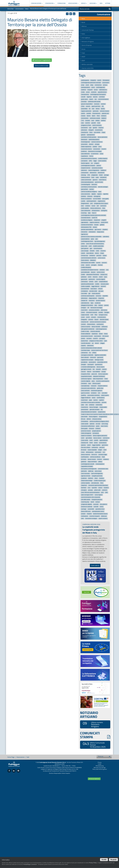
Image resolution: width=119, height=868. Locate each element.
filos (96, 315)
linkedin (92, 251)
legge (95, 161)
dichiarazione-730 (86, 227)
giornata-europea (95, 410)
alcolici (83, 338)
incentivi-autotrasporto (103, 381)
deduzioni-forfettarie (99, 376)
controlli (96, 507)
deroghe (84, 365)
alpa (89, 213)
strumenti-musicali (92, 312)
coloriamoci (84, 353)
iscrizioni (89, 338)
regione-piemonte (86, 111)
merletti (88, 121)
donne (97, 253)
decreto (95, 97)
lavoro (89, 116)
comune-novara (104, 111)
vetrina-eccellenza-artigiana (89, 192)
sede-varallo (85, 424)
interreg (84, 175)
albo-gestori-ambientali (88, 329)
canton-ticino (101, 272)
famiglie (107, 312)
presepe (90, 490)
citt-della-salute (86, 500)
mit (87, 405)
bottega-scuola (99, 360)
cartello (101, 312)
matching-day (85, 502)
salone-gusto (105, 395)
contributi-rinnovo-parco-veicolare (91, 402)
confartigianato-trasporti (88, 166)
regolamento (101, 201)
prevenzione (85, 410)
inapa (103, 132)
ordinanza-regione (86, 379)
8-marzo (84, 450)
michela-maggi (103, 455)
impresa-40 (85, 443)
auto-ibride (84, 417)
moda (83, 92)
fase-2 (94, 213)
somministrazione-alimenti (89, 258)
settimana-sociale (95, 118)
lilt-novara (105, 336)
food (103, 457)
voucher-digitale (86, 381)
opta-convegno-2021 (87, 495)
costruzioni (98, 452)
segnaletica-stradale (87, 466)
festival (100, 265)
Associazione (73, 3)
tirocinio (95, 277)
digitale (94, 194)
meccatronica (85, 94)
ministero (84, 383)
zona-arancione (86, 194)
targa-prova (100, 232)
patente (92, 424)
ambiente (92, 256)
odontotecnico (85, 303)
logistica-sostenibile (100, 355)
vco (107, 270)
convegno (102, 338)
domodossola (95, 483)
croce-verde (85, 440)
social (83, 317)
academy (106, 459)
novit (91, 440)
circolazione (84, 291)
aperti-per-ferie (96, 106)
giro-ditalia (89, 438)
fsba (104, 208)
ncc (104, 452)
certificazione (101, 398)
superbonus (85, 156)
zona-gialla (105, 199)
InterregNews (86, 38)
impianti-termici (86, 168)
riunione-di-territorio (87, 225)
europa (104, 372)
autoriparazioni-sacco (98, 511)
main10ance (103, 180)
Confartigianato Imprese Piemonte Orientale (14, 3)
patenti (99, 166)
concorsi (104, 263)
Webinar (84, 26)
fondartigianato (86, 142)
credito (97, 284)
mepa (102, 253)
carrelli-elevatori (86, 343)
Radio (83, 34)
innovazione (85, 421)
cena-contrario (85, 391)
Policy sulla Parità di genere (100, 769)
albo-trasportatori (98, 379)
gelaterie (84, 462)
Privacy (100, 762)
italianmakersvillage (87, 481)
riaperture (84, 485)
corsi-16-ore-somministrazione (95, 244)
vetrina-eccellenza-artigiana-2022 (99, 421)
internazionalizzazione (87, 182)
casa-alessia (90, 253)
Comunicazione (37, 3)
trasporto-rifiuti (86, 374)
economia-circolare (97, 168)
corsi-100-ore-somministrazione (90, 492)
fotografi (91, 130)
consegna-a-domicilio (87, 355)
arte (102, 492)
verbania (92, 405)
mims (102, 507)
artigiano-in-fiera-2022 (96, 341)
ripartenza (95, 334)
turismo (99, 459)
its (90, 353)
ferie (93, 177)
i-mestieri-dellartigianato (88, 367)
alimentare (84, 298)
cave (105, 277)
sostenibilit (91, 509)
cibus (96, 478)
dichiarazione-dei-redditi (88, 263)
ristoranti (94, 386)
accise (96, 90)
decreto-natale (104, 319)
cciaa (83, 265)
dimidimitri (103, 177)
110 (82, 121)
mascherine (85, 132)
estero (100, 488)
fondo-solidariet (86, 334)
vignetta (106, 194)
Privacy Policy (93, 863)
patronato (96, 111)
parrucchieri (85, 189)
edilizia (98, 121)
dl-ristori (84, 459)
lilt (103, 106)
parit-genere (85, 248)
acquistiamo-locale (86, 376)
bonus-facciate (96, 327)
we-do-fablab (97, 199)
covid (87, 85)
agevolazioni (85, 222)
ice (92, 163)
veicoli (83, 253)
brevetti (98, 369)
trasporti (90, 90)
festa (106, 334)
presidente (84, 362)
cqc (96, 99)
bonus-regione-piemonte (100, 436)
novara (83, 116)
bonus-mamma (86, 455)
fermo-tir (94, 455)
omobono (94, 393)
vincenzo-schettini (94, 310)
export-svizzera (103, 519)
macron (83, 372)
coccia (93, 206)
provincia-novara (86, 431)
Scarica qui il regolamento (42, 60)
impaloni (105, 230)
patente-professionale (87, 284)
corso (93, 87)
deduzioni (93, 260)
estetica (84, 196)
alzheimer (84, 170)
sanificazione (85, 457)
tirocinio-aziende (95, 331)
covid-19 (94, 218)
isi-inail (98, 424)
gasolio (95, 128)
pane (92, 239)
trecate (96, 225)
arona (96, 443)
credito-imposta (103, 158)
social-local (84, 400)
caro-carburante (86, 211)
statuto (101, 305)
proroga (106, 175)
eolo (82, 519)
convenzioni (97, 149)
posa (93, 381)
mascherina (85, 407)
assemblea (84, 109)
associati (96, 504)
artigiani (97, 163)
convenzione (85, 118)
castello (89, 113)
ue (93, 343)
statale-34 (84, 301)
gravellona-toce (100, 509)
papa (90, 400)
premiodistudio (85, 272)
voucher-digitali (101, 279)
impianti (89, 514)
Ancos (83, 49)
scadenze (84, 478)
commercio (106, 438)
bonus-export (100, 367)
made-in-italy (85, 331)
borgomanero (85, 203)
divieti (101, 334)
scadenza (98, 303)
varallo (83, 201)
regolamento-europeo (87, 360)
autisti (83, 113)
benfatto (84, 488)
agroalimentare (102, 92)
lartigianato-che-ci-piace (101, 203)
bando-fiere (85, 341)
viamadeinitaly (85, 386)
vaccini (88, 265)
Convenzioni (50, 3)
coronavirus (98, 85)
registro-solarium (95, 222)
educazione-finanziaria (93, 274)
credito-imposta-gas (100, 481)
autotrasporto (85, 80)
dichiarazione (90, 452)
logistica (89, 97)
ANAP (83, 57)
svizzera (88, 206)
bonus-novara (92, 459)
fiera (98, 116)
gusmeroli (100, 357)
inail (93, 121)
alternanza (104, 310)
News (27, 9)
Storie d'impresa (87, 45)
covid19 (95, 338)
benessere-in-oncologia (95, 151)
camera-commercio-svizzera (98, 322)
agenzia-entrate (86, 476)
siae (82, 123)
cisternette (99, 405)
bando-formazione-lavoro (100, 514)
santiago (84, 509)
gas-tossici (98, 230)
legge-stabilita (96, 445)
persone (99, 256)
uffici (90, 161)
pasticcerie (92, 279)
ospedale (105, 296)
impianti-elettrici (103, 386)
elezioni (91, 144)
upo (90, 128)
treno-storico (85, 260)
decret (97, 343)
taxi (93, 109)
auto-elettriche (85, 154)
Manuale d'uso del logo (100, 768)
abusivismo (93, 173)
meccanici (92, 301)
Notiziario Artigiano (88, 41)
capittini (101, 400)
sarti (96, 282)
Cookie (100, 764)
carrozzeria (96, 433)
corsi (100, 147)
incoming (84, 213)
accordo (104, 402)
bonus (98, 109)
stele (98, 251)
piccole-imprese (100, 301)
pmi (91, 203)
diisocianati (101, 173)
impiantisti (97, 220)
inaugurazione (103, 417)
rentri (90, 277)
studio (83, 274)
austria (95, 400)
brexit (101, 175)
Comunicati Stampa (88, 30)
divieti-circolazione (86, 199)
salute (105, 256)
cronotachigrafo (86, 184)
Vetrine (108, 3)
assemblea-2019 (102, 362)
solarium (105, 490)
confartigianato (101, 87)
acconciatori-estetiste (94, 395)
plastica (83, 445)
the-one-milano (86, 447)
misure (100, 289)
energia (97, 144)
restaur (98, 502)
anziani (83, 514)
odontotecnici (103, 90)
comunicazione (98, 248)
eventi (99, 80)
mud (99, 123)
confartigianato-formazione (98, 94)
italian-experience (86, 147)
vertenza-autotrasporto (88, 296)
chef (105, 450)
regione (99, 194)
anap (83, 85)
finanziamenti (96, 113)
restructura (84, 282)
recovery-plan (105, 284)
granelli (94, 123)
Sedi (101, 3)
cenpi (101, 154)
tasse (94, 398)
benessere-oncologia (96, 308)
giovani (83, 135)
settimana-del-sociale (94, 102)
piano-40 (94, 374)
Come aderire (95, 565)
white (83, 244)
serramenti (84, 128)
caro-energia (85, 251)
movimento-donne (86, 149)
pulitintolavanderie (94, 139)
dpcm (94, 116)
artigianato (95, 175)
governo (95, 180)
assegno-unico (103, 315)
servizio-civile (93, 291)
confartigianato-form (87, 241)
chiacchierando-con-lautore (89, 412)
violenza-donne (86, 177)
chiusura (90, 196)
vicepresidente (103, 282)
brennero (94, 184)
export (91, 99)
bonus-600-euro (86, 511)
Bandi (83, 22)
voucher (88, 123)
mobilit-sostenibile (98, 246)
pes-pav (101, 291)
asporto (83, 346)
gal (89, 293)
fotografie (84, 319)
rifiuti (83, 106)
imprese (101, 128)
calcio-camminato (86, 180)
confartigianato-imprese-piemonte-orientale (94, 215)
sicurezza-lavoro (86, 218)
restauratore (85, 173)
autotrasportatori (91, 201)
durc (83, 206)
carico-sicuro (101, 258)
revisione (97, 104)
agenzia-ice (84, 234)
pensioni (102, 447)
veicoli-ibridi (104, 222)
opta (83, 405)
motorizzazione (100, 464)
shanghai (84, 490)
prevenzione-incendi (87, 336)
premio (106, 305)
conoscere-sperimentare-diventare (98, 485)
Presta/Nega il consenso (30, 864)
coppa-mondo (85, 315)
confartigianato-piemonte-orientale (91, 83)
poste (98, 426)
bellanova (104, 516)
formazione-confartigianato (89, 469)
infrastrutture (96, 211)
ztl (88, 308)
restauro (104, 116)
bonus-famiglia (94, 407)
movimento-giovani (97, 391)
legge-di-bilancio (86, 398)
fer (94, 369)
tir (90, 109)
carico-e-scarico (86, 327)
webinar (84, 90)
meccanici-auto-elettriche (88, 388)
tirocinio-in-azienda (87, 507)
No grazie (113, 860)
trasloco (102, 478)
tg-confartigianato (100, 241)
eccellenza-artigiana (87, 220)
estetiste (94, 92)
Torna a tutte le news (42, 66)
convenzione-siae (103, 469)
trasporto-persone (97, 500)
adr (98, 206)
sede (97, 177)
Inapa (83, 53)
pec (97, 239)
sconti (88, 317)
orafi (90, 246)
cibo (96, 305)
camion (92, 189)
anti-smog (105, 424)
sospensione (102, 412)
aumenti (103, 286)
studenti (106, 488)
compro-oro (104, 274)
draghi (100, 450)
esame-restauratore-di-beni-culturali (91, 348)
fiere (102, 483)
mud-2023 (84, 310)
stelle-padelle (85, 208)
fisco (91, 132)
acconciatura (103, 443)
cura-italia (84, 293)
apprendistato (104, 440)
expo (100, 192)
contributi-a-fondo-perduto (89, 137)
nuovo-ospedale (92, 450)
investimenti (99, 130)
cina (89, 488)
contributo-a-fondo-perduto (89, 187)
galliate (102, 225)
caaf (105, 341)
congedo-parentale (97, 476)
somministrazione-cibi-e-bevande (91, 497)
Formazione (62, 3)
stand (101, 277)
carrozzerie (84, 161)
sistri (83, 438)
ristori (83, 312)
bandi (92, 502)
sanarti (88, 106)
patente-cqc (105, 113)
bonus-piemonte (102, 137)
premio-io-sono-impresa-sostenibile (91, 237)
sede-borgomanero (101, 329)
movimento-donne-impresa (89, 158)
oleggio (102, 343)
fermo (91, 156)
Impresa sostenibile (87, 68)
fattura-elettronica (96, 208)
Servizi (84, 3)
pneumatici (84, 144)
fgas (92, 303)
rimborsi (98, 428)
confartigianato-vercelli (88, 464)
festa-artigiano (93, 417)
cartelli (96, 440)
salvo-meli (84, 246)
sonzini (104, 369)
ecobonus (84, 151)
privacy (105, 85)
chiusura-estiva (97, 419)
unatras (103, 104)
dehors (89, 419)
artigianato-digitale (87, 504)
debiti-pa (91, 471)
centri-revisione (97, 125)
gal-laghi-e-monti (86, 369)
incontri (104, 149)
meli (92, 315)
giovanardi (84, 279)
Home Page (10, 9)
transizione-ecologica (91, 519)
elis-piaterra (103, 504)
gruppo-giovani (96, 431)
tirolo (106, 379)
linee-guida (84, 428)
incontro (103, 251)
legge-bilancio (95, 286)
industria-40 (85, 322)
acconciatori (106, 83)
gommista (105, 445)
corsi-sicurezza (85, 473)
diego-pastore (93, 298)
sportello (94, 488)
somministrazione (103, 99)
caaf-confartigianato (97, 473)
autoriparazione (86, 87)
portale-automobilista (87, 230)
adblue (100, 462)
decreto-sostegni (103, 187)
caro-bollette (96, 372)
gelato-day (100, 388)
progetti (104, 220)
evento (98, 263)
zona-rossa (98, 471)
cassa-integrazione (94, 170)
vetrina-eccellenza (95, 457)
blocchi (89, 372)
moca (83, 452)
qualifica (84, 395)
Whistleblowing (100, 766)
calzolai (95, 147)
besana (93, 272)
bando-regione (85, 163)
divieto (95, 227)
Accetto (104, 860)
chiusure (91, 428)
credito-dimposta (86, 267)
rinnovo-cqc (85, 256)
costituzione (100, 324)
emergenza (97, 196)
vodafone (103, 170)
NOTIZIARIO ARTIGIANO (89, 715)
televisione (90, 346)
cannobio (104, 393)
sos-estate (97, 132)
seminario (103, 206)
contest (83, 324)
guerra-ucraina (85, 393)
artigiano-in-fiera (86, 125)
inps (90, 383)
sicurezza (84, 102)
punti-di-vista (99, 182)
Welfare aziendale (87, 64)
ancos (88, 92)
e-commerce (95, 154)
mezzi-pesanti (96, 293)
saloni (89, 445)
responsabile (103, 407)
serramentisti (85, 289)
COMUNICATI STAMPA (95, 735)
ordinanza (104, 327)
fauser (96, 319)
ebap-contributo (92, 462)
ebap (92, 85)
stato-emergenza (86, 433)
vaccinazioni (98, 336)
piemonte (84, 471)
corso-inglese (99, 495)
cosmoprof (91, 365)
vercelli (83, 97)
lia (102, 410)
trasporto (93, 80)
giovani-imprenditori (87, 104)
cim (99, 393)
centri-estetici (102, 161)
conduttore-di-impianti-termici (90, 270)
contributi (102, 97)
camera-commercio (97, 142)
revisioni (102, 270)
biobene (104, 118)
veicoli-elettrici (85, 239)
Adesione (93, 3)
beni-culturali (85, 357)
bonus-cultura (97, 438)
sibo (106, 492)
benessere (84, 139)
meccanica (84, 232)
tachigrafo (104, 211)
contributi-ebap (85, 350)
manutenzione (102, 317)
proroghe (94, 265)
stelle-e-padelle (86, 286)
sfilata (94, 353)
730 (89, 175)
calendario (106, 237)
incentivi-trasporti (95, 516)
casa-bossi (94, 289)
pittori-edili (97, 490)
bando (103, 109)
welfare (103, 121)
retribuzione (85, 516)
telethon (91, 478)
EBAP (83, 61)
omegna (84, 308)
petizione (84, 277)
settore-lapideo (85, 483)
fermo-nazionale (103, 374)
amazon (94, 317)
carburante (95, 447)
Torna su (104, 756)
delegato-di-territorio (87, 305)
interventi (93, 357)
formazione (106, 80)
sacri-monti (104, 426)
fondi (91, 443)
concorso (98, 296)
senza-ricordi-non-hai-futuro (99, 350)
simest (91, 282)
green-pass (84, 99)
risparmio (101, 298)
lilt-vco (83, 419)
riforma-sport (96, 383)
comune (91, 319)
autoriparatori (91, 135)
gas (91, 248)
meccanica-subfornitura (88, 426)
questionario (99, 365)
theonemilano (91, 324)
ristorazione (92, 232)
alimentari (84, 130)
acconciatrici (92, 362)
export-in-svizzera (86, 436)
